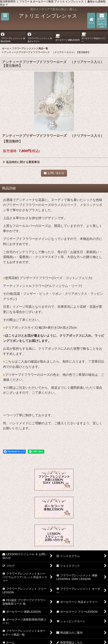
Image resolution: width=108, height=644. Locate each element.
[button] (5, 17)
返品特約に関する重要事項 (21, 162)
